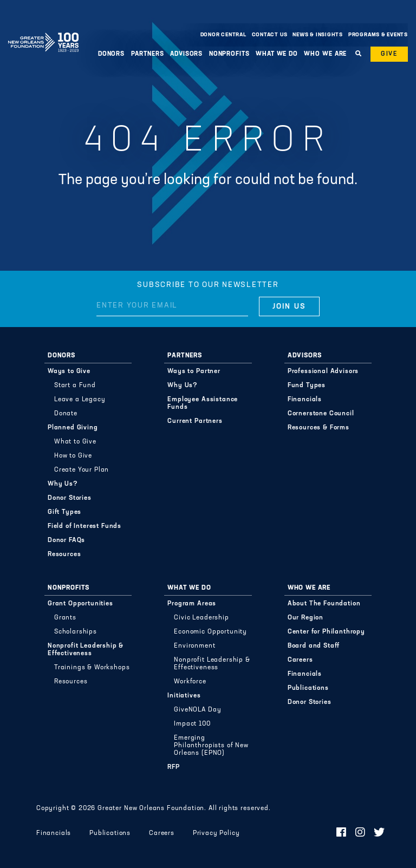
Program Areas (192, 604)
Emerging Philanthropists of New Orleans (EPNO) (211, 746)
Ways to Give (69, 371)
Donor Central (223, 35)
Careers (300, 660)
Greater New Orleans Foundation (43, 32)
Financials (305, 400)
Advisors (186, 54)
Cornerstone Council (321, 414)
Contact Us (270, 35)
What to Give (75, 442)
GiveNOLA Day (197, 710)
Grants (65, 618)
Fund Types (307, 386)
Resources (64, 554)
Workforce (190, 682)
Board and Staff (314, 646)
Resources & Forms (318, 428)
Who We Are (325, 54)
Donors (111, 54)
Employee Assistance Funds (203, 403)
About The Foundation (324, 604)
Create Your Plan (82, 470)
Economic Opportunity (210, 632)
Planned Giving (73, 428)
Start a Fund (75, 386)
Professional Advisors (323, 371)
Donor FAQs (66, 540)
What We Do (277, 54)
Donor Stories (70, 498)
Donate (66, 414)
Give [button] (389, 54)
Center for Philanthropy (326, 632)
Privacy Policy (216, 833)
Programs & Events (378, 35)
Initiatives (184, 696)
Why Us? (63, 484)
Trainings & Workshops (92, 668)
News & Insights (318, 35)
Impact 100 (192, 724)
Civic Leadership (201, 618)
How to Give (73, 456)
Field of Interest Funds (84, 526)
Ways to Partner (194, 371)
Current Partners (195, 421)
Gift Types (64, 512)
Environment (194, 646)
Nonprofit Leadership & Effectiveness (86, 650)
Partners (148, 54)
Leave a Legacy (80, 400)
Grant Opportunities (80, 604)
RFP (174, 767)
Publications (308, 688)
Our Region (305, 618)
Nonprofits (229, 54)
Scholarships (76, 632)
